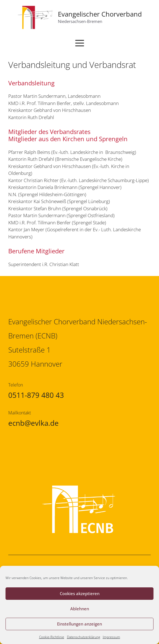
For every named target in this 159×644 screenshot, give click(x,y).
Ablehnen (80, 609)
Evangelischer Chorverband (100, 14)
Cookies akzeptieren (80, 593)
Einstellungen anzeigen (79, 624)
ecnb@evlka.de (33, 423)
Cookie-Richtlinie (52, 637)
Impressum (111, 637)
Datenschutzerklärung (83, 637)
